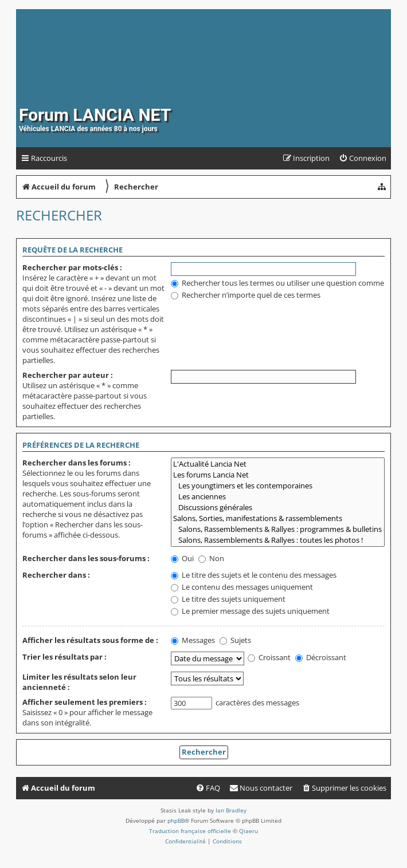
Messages (193, 640)
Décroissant (321, 657)
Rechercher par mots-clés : (72, 267)
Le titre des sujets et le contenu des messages (254, 575)
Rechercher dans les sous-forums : (86, 558)
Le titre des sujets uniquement (228, 599)
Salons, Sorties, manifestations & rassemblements (278, 518)
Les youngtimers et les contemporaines (278, 486)
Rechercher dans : (56, 575)
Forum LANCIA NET (95, 115)
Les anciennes (278, 497)
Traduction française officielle (190, 831)
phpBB (176, 820)
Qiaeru (248, 831)
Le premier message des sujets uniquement (250, 611)
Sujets (235, 640)
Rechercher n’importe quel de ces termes (246, 295)
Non (211, 558)
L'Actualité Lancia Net (278, 464)
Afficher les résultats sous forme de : (90, 640)
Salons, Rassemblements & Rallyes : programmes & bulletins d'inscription (278, 529)
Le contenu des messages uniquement (242, 587)
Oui (182, 558)
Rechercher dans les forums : (77, 463)
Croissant (269, 657)
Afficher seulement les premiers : (85, 702)
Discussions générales (278, 508)
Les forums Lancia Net (278, 475)
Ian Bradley (231, 810)
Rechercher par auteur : (68, 375)
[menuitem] (363, 158)
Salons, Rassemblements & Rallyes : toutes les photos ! (278, 540)
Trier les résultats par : (64, 657)
